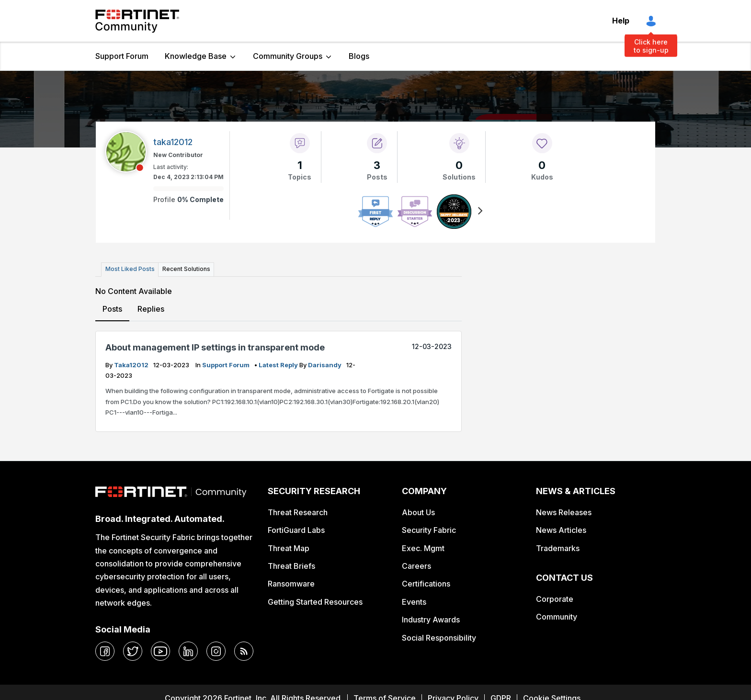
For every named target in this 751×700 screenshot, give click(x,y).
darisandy (325, 364)
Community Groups (288, 56)
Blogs (359, 56)
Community (557, 617)
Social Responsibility (439, 637)
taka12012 (132, 364)
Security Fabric (429, 530)
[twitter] (133, 651)
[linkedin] (188, 651)
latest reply (279, 364)
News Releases (564, 512)
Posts (112, 308)
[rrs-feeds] (244, 651)
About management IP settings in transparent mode (215, 347)
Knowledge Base (196, 56)
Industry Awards (431, 620)
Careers (416, 566)
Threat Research (298, 512)
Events (414, 601)
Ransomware (291, 584)
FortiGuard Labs (296, 530)
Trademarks (558, 548)
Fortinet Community (137, 21)
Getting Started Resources (315, 601)
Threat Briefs (291, 566)
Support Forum (122, 56)
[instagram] (216, 651)
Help (621, 21)
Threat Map (289, 548)
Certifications (426, 584)
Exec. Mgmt (423, 548)
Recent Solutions (185, 269)
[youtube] (160, 651)
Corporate (555, 598)
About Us (418, 512)
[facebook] (105, 651)
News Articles (561, 530)
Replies (151, 308)
